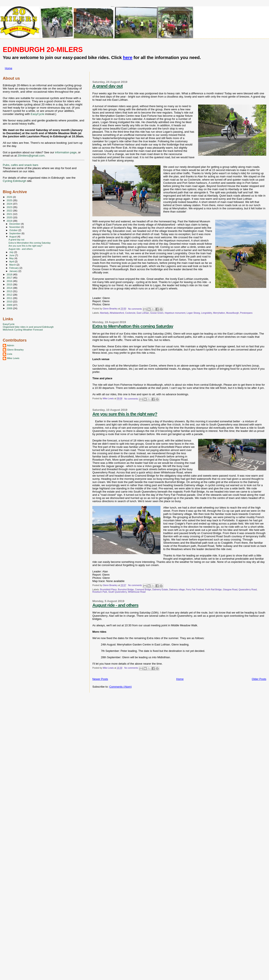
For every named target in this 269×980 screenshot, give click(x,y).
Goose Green (157, 313)
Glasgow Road (230, 590)
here (128, 57)
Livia (10, 354)
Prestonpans (246, 313)
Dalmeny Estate (160, 590)
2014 (10, 288)
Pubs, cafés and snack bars (21, 165)
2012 (10, 295)
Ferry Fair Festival (195, 590)
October (14, 230)
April (12, 262)
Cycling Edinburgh (14, 181)
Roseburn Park (100, 592)
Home (9, 68)
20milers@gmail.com (31, 156)
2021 (10, 214)
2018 (10, 274)
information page (66, 152)
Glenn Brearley (15, 350)
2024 (10, 204)
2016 (10, 281)
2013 (10, 291)
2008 (10, 308)
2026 (10, 197)
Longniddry (207, 313)
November (15, 227)
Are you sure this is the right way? (125, 414)
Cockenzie (130, 313)
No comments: (136, 309)
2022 (10, 211)
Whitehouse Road (137, 592)
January (14, 271)
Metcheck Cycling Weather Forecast (23, 330)
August (13, 237)
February (14, 268)
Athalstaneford (117, 313)
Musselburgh (233, 313)
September (16, 233)
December (15, 224)
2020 (10, 217)
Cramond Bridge (143, 590)
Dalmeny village (177, 590)
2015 (10, 284)
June (12, 255)
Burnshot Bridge (126, 590)
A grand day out (108, 86)
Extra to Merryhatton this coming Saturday (133, 326)
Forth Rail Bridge (213, 590)
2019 (10, 221)
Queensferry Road (248, 590)
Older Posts (259, 679)
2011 (10, 298)
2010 (10, 301)
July (12, 252)
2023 (10, 207)
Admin (11, 345)
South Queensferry (117, 592)
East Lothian (143, 313)
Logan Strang (193, 313)
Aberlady (104, 313)
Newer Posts (100, 679)
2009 (10, 305)
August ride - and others (115, 605)
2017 (10, 278)
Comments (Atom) (120, 687)
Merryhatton (219, 313)
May (12, 258)
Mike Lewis (13, 358)
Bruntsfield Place (108, 590)
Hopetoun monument (175, 313)
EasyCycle (37, 114)
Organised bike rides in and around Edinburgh (28, 327)
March (13, 265)
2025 (10, 200)
